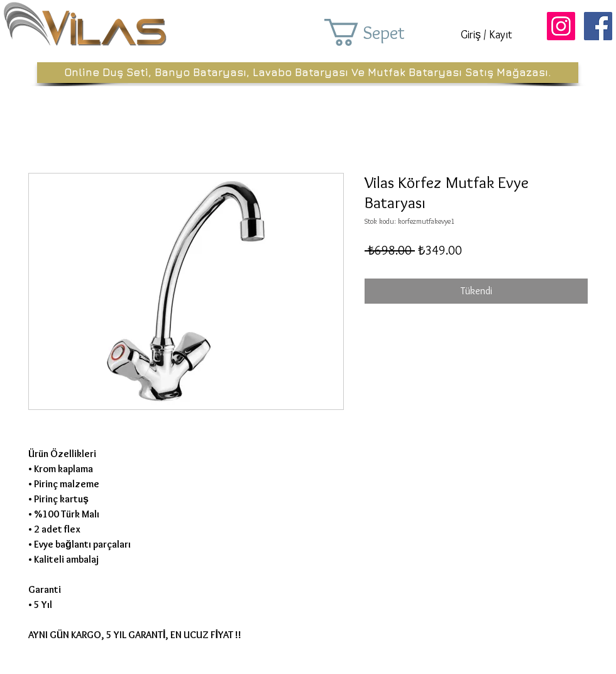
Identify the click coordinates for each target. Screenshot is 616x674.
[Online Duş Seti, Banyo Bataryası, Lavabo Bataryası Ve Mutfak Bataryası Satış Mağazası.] (308, 73)
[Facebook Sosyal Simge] (598, 26)
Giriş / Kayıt (487, 35)
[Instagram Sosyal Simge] (561, 26)
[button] (382, 32)
